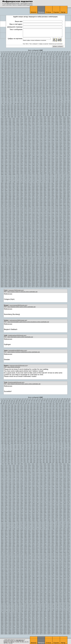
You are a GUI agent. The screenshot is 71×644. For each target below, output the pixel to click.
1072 (25, 123)
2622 (33, 250)
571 (60, 87)
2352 (33, 227)
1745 (53, 177)
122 (31, 58)
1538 (18, 161)
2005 (14, 199)
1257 (45, 137)
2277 (22, 222)
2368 (25, 229)
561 (28, 87)
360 (18, 74)
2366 (18, 229)
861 (2, 108)
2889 (22, 272)
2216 (64, 216)
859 (66, 106)
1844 (18, 186)
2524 (2, 242)
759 (28, 100)
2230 (49, 217)
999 (22, 117)
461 (60, 80)
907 (9, 111)
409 (34, 77)
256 (37, 67)
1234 (25, 136)
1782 (57, 180)
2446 (49, 235)
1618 (49, 167)
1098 (57, 124)
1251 (22, 137)
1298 (64, 140)
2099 (29, 207)
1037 (29, 120)
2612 (64, 248)
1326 (33, 143)
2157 (45, 211)
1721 (29, 176)
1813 (37, 183)
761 (34, 100)
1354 (2, 146)
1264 (2, 139)
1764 (57, 179)
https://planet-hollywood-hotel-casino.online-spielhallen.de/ (24, 384)
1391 (6, 149)
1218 (33, 134)
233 (34, 65)
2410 (49, 232)
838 (69, 105)
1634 (41, 168)
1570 (2, 164)
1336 (2, 145)
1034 (18, 120)
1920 (33, 192)
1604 (64, 165)
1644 (10, 170)
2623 (37, 250)
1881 (22, 189)
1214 (18, 134)
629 (34, 92)
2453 (6, 236)
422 (6, 78)
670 (25, 95)
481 (53, 81)
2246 (41, 219)
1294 (49, 140)
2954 (64, 276)
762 (37, 100)
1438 (49, 152)
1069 (14, 123)
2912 (41, 273)
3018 (33, 282)
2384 (18, 230)
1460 (64, 154)
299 (34, 69)
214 (44, 64)
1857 (68, 186)
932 (18, 112)
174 (57, 61)
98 (26, 56)
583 (28, 89)
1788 (10, 182)
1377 (22, 148)
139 (15, 59)
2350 (25, 227)
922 (57, 111)
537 (21, 86)
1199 (29, 133)
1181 (29, 131)
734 (18, 99)
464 (69, 80)
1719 (22, 176)
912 (25, 111)
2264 (41, 220)
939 (41, 112)
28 (62, 52)
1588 (2, 165)
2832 (10, 267)
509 (2, 84)
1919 (29, 192)
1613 (29, 167)
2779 (14, 263)
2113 (14, 208)
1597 (37, 165)
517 (28, 84)
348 (50, 72)
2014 (49, 199)
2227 (37, 217)
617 (66, 90)
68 (21, 55)
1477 (60, 155)
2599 (14, 248)
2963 (29, 278)
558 (18, 87)
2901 (68, 272)
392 (50, 75)
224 (6, 65)
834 (57, 105)
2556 (57, 244)
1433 (29, 152)
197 (60, 62)
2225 (29, 217)
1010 (64, 117)
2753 (53, 260)
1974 (33, 196)
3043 (60, 284)
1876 (2, 189)
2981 (29, 279)
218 (57, 64)
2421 (22, 233)
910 (18, 111)
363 (28, 74)
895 (41, 109)
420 (69, 77)
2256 (10, 220)
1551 (68, 161)
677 (47, 95)
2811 (68, 264)
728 (69, 98)
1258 (49, 137)
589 (47, 89)
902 (63, 109)
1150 (49, 129)
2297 (29, 223)
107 (54, 56)
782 (31, 102)
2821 (37, 266)
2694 (33, 256)
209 (28, 64)
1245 (68, 136)
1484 (18, 157)
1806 (10, 183)
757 (21, 100)
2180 (64, 213)
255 (34, 67)
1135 (60, 127)
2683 (60, 254)
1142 (18, 129)
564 (37, 87)
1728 (57, 176)
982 (37, 115)
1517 (6, 160)
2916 (57, 273)
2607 (45, 248)
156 (69, 59)
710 (12, 98)
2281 (37, 222)
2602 (25, 248)
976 (18, 115)
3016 (25, 282)
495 (28, 83)
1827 (22, 185)
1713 (68, 174)
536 (18, 86)
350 (57, 72)
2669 (6, 254)
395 (60, 75)
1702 (25, 174)
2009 (29, 199)
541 (34, 86)
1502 (18, 158)
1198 (25, 133)
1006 (49, 117)
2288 (64, 222)
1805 (6, 183)
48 (42, 53)
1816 (49, 183)
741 (41, 99)
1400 (41, 149)
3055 (37, 285)
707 (2, 98)
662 (69, 93)
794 (69, 102)
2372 (41, 229)
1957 (37, 195)
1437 (45, 152)
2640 (33, 251)
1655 (53, 170)
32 (2, 53)
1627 (14, 168)
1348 (49, 145)
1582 (49, 164)
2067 (45, 204)
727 (66, 98)
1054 (25, 121)
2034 (57, 201)
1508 (41, 158)
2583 (22, 247)
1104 (10, 126)
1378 (25, 148)
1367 (53, 146)
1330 (49, 143)
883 (2, 109)
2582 (18, 247)
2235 (68, 217)
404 (18, 77)
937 (34, 112)
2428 (49, 233)
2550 (33, 244)
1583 (53, 164)
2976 (10, 279)
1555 (14, 163)
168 (37, 61)
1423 (60, 151)
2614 (2, 250)
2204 (18, 216)
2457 (22, 236)
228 (18, 65)
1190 (64, 131)
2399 (6, 232)
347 (47, 72)
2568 (33, 245)
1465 (14, 155)
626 (25, 92)
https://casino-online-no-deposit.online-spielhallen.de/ (22, 292)
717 (34, 98)
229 (21, 65)
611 (47, 90)
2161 (60, 211)
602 (18, 90)
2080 (25, 205)
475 (34, 81)
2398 (2, 232)
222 (69, 64)
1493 (53, 157)
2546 (18, 244)
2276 (18, 222)
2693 (29, 256)
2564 (18, 245)
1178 (18, 131)
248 (12, 67)
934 (25, 112)
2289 (68, 222)
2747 (29, 260)
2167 (14, 213)
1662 (10, 171)
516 (25, 84)
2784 (33, 263)
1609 (14, 167)
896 (44, 109)
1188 (57, 131)
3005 (53, 281)
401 (9, 77)
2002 (2, 199)
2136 (33, 210)
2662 (49, 253)
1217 (29, 134)
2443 (37, 235)
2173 (37, 213)
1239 (45, 136)
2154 (33, 211)
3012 (10, 282)
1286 (18, 140)
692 (25, 96)
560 (25, 87)
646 (18, 93)
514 (18, 84)
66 (17, 55)
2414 (64, 232)
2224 (25, 217)
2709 (22, 257)
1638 (57, 168)
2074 (2, 205)
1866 (33, 188)
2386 (25, 230)
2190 (33, 214)
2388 (33, 230)
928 (6, 112)
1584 (57, 164)
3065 (6, 287)
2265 (45, 220)
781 (28, 102)
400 (6, 77)
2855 (29, 269)
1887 (45, 189)
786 (44, 102)
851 (41, 106)
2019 (68, 199)
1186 (49, 131)
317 (21, 71)
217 (53, 64)
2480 (41, 238)
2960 (18, 278)
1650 (33, 170)
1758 (33, 179)
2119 (37, 208)
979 (28, 115)
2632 (2, 251)
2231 (53, 217)
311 (2, 71)
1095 (45, 124)
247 (9, 67)
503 (53, 83)
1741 (37, 177)
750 (69, 99)
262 (57, 67)
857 (60, 106)
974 (12, 115)
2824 (49, 266)
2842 (49, 267)
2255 (6, 220)
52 (52, 53)
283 (53, 68)
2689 (14, 256)
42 (27, 53)
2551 (37, 244)
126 (44, 58)
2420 (18, 233)
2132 (18, 210)
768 (57, 100)
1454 (41, 154)
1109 (29, 126)
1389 (68, 148)
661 (66, 93)
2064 (33, 204)
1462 (2, 155)
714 (25, 98)
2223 (22, 217)
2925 (22, 275)
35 (9, 53)
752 (6, 100)
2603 (29, 248)
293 (15, 69)
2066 (41, 204)
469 (15, 81)
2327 (6, 226)
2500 (49, 239)
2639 (29, 251)
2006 (18, 199)
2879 (53, 270)
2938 (2, 276)
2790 (57, 263)
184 (18, 62)
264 (63, 67)
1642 (2, 170)
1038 (33, 120)
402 (12, 77)
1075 (37, 123)
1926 (57, 192)
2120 (41, 208)
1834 (49, 185)
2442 (33, 235)
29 (65, 52)
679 (53, 95)
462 (63, 80)
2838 (33, 267)
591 (53, 89)
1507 (37, 158)
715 (28, 98)
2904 (10, 273)
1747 (60, 177)
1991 (29, 198)
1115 (53, 126)
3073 (37, 287)
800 (18, 103)
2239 (14, 219)
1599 (45, 165)
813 (60, 103)
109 (60, 56)
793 (66, 102)
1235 (29, 136)
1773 (22, 180)
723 (53, 98)
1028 (64, 118)
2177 (53, 213)
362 (25, 74)
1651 (37, 170)
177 (66, 61)
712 (18, 98)
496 (31, 83)
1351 (60, 145)
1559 (29, 163)
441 (66, 78)
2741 (6, 260)
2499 (45, 239)
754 (12, 100)
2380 (2, 230)
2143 (60, 210)
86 (66, 55)
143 (28, 59)
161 (15, 61)
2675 (29, 254)
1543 (37, 161)
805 (34, 103)
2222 (18, 217)
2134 (25, 210)
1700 (18, 174)
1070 (18, 123)
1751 (6, 179)
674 (37, 95)
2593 (60, 247)
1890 (57, 189)
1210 (2, 134)
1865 (29, 188)
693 (28, 96)
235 (41, 65)
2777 (6, 263)
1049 (6, 121)
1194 (10, 133)
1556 (18, 163)
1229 (6, 136)
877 (53, 108)
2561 (6, 245)
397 (66, 75)
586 (37, 89)
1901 (29, 191)
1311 (45, 142)
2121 (45, 208)
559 (21, 87)
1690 (49, 173)
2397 (68, 230)
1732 (2, 177)
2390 (41, 230)
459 (53, 80)
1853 (53, 186)
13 (25, 52)
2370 (33, 229)
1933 (14, 194)
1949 (6, 195)
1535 (6, 161)
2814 (10, 266)
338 (18, 72)
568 (50, 87)
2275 (14, 222)
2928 (33, 275)
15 (30, 52)
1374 (10, 148)
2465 (53, 236)
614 (57, 90)
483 (60, 81)
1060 (49, 121)
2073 (68, 204)
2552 (41, 244)
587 (41, 89)
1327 (37, 143)
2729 (29, 258)
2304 (57, 223)
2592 (57, 247)
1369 (60, 146)
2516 (41, 241)
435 (47, 78)
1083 (68, 123)
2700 (57, 256)
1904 (41, 191)
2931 (45, 275)
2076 (10, 205)
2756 (64, 260)
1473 (45, 155)
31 (70, 52)
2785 (37, 263)
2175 (45, 213)
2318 (41, 225)
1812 (33, 183)
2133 (22, 210)
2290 (2, 223)
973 (9, 115)
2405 (29, 232)
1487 (29, 157)
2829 (68, 266)
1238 (41, 136)
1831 (37, 185)
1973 (29, 196)
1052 (18, 121)
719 (41, 98)
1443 (68, 152)
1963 (60, 195)
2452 (2, 236)
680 (57, 95)
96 (21, 56)
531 (2, 86)
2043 (22, 202)
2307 (68, 223)
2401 (14, 232)
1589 (6, 165)
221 (66, 64)
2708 (18, 257)
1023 (45, 118)
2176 (49, 213)
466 (6, 81)
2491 (14, 239)
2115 (22, 208)
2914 (49, 273)
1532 (64, 160)
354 (69, 72)
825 (28, 105)
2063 (29, 204)
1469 (29, 155)
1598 (41, 165)
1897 (14, 191)
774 (6, 102)
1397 (29, 149)
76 (41, 55)
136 (6, 59)
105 (47, 56)
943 (53, 112)
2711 (29, 257)
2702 (64, 256)
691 (21, 96)
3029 (6, 284)
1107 (22, 126)
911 (21, 111)
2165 (6, 213)
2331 (22, 226)
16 (33, 52)
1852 (49, 186)
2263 (37, 220)
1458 (57, 154)
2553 (45, 244)
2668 (2, 254)
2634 (10, 251)
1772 (18, 180)
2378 (64, 229)
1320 (10, 143)
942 (50, 112)
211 (34, 64)
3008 (64, 281)
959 (34, 114)
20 (43, 52)
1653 (45, 170)
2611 (60, 248)
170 (44, 61)
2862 (57, 269)
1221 (45, 134)
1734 (10, 177)
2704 (2, 257)
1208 (64, 133)
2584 (25, 247)
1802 (64, 182)
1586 (64, 164)
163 (21, 61)
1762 (49, 179)
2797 (14, 264)
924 (63, 111)
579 (15, 89)
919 (47, 111)
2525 (6, 242)
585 (34, 89)
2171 (29, 213)
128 (50, 58)
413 (47, 77)
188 (31, 62)
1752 (10, 179)
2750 (41, 260)
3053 (29, 285)
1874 (64, 188)
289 (2, 69)
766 (50, 100)
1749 (68, 177)
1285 (14, 140)
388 (37, 75)
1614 (33, 167)
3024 (57, 282)
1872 (57, 188)
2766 (33, 261)
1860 (10, 188)
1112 (41, 126)
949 (2, 114)
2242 (25, 219)
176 (63, 61)
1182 (33, 131)
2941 (14, 276)
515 (21, 84)
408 (31, 77)
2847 (68, 267)
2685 (68, 254)
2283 (45, 222)
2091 (68, 205)
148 (44, 59)
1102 (2, 126)
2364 (10, 229)
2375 (53, 229)
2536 (49, 242)
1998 (57, 198)
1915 (14, 192)
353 (66, 72)
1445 (6, 154)
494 (25, 83)
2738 (64, 258)
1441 (60, 152)
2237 (6, 219)
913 (28, 111)
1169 (53, 130)
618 (69, 90)
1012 (2, 118)
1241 (53, 136)
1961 (53, 195)
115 (9, 58)
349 (53, 72)
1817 (53, 183)
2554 (49, 244)
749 (66, 99)
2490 (10, 239)
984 (44, 115)
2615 (6, 250)
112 (69, 56)
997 (15, 117)
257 (41, 67)
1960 (49, 195)
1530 (57, 160)
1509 (45, 158)
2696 (41, 256)
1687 (37, 173)
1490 (41, 157)
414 (50, 77)
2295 (22, 223)
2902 (2, 273)
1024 (49, 118)
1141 (14, 129)
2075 (6, 205)
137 (9, 59)
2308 (2, 225)
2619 (22, 250)
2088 (57, 205)
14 (28, 52)
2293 (14, 223)
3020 (41, 282)
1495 (60, 157)
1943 (53, 194)
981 (34, 115)
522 (44, 84)
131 (60, 58)
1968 (10, 196)
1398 (33, 149)
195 (53, 62)
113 (2, 58)
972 (6, 115)
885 (9, 109)
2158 (49, 211)
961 (41, 114)
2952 (57, 276)
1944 (57, 194)
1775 (29, 180)
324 (44, 71)
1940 (41, 194)
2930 (41, 275)
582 (25, 89)
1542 (33, 161)
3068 (18, 287)
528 (63, 84)
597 (2, 90)
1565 (53, 163)
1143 (22, 129)
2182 (2, 214)
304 (50, 69)
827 (34, 105)
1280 (64, 139)
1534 (2, 161)
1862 (18, 188)
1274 (41, 139)
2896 (49, 272)
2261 (29, 220)
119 (21, 58)
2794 (2, 264)
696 (37, 96)
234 (37, 65)
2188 (25, 214)
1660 (2, 171)
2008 (25, 199)
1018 (25, 118)
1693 (60, 173)
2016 (57, 199)
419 (66, 77)
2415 (68, 232)
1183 (37, 131)
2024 (18, 201)
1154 (64, 129)
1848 (33, 186)
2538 (57, 242)
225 (9, 65)
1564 (49, 163)
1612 (25, 167)
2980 (25, 279)
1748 (64, 177)
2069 (53, 204)
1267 (14, 139)
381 (15, 75)
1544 (41, 161)
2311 (14, 225)
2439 (22, 235)
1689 (45, 173)
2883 (68, 270)
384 (25, 75)
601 (15, 90)
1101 (68, 124)
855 (53, 106)
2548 (25, 244)
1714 (2, 176)
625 (21, 92)
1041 (45, 120)
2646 (57, 251)
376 (69, 74)
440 (63, 78)
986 (50, 115)
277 (34, 68)
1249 (14, 137)
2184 (10, 214)
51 (49, 53)
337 (15, 72)
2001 (68, 198)
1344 (33, 145)
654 (44, 93)
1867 (37, 188)
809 (47, 103)
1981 (60, 196)
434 (44, 78)
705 (66, 96)
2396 (64, 230)
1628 (18, 168)
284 (57, 68)
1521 (22, 160)
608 (37, 90)
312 (6, 71)
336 (12, 72)
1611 (22, 167)
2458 (25, 236)
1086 (10, 124)
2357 (53, 227)
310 (69, 69)
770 (63, 100)
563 (34, 87)
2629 (60, 250)
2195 (53, 214)
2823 (45, 266)
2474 (18, 238)
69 (24, 55)
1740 (33, 177)
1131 (45, 127)
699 (47, 96)
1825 (14, 185)
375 (66, 74)
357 (9, 74)
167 (34, 61)
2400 (10, 232)
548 (57, 86)
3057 (45, 285)
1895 (6, 191)
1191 (68, 131)
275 (28, 68)
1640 (64, 168)
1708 (49, 174)
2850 (10, 269)
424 (12, 78)
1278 (57, 139)
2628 (57, 250)
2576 (64, 245)
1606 (2, 167)
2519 (53, 241)
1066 (2, 123)
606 (31, 90)
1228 (2, 136)
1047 (68, 120)
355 (2, 74)
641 (2, 93)
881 (66, 108)
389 (41, 75)
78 (46, 55)
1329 (45, 143)
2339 (53, 226)
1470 (33, 155)
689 (15, 96)
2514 (33, 241)
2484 (57, 238)
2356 (49, 227)
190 (37, 62)
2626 (49, 250)
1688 (41, 173)
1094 (41, 124)
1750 (2, 179)
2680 (49, 254)
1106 (18, 126)
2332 (25, 226)
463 (66, 80)
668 (18, 95)
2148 (10, 211)
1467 (22, 155)
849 (34, 106)
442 (69, 78)
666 (12, 95)
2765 (29, 261)
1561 (37, 163)
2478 (33, 238)
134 (69, 58)
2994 (10, 281)
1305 (22, 142)
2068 (49, 204)
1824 (10, 185)
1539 (22, 161)
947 (66, 112)
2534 (41, 242)
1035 (22, 120)
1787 (6, 182)
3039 (45, 284)
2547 (22, 244)
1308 (33, 142)
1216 (25, 134)
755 (15, 100)
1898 (18, 191)
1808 (18, 183)
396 (63, 75)
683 (66, 95)
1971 (22, 196)
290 (6, 69)
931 (15, 112)
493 (21, 83)
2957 (6, 278)
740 (37, 99)
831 (47, 105)
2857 (37, 269)
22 (47, 52)
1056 (33, 121)
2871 (22, 270)
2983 (37, 279)
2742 (10, 260)
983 (41, 115)
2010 (33, 199)
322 (37, 71)
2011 (37, 199)
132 (63, 58)
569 (53, 87)
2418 (10, 233)
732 (12, 99)
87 (69, 55)
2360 (64, 227)
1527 (45, 160)
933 (21, 112)
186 (25, 62)
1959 (45, 195)
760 (31, 100)
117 (15, 58)
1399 (37, 149)
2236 (2, 219)
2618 (18, 250)
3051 (22, 285)
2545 (14, 244)
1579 (37, 164)
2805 (45, 264)
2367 (22, 229)
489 (9, 83)
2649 (68, 251)
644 (12, 93)
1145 (29, 129)
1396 (25, 149)
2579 (6, 247)
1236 (33, 136)
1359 (22, 146)
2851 (14, 269)
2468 (64, 236)
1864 (25, 188)
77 (44, 55)
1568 (64, 163)
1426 (2, 152)
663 (2, 95)
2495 (29, 239)
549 (60, 86)
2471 (6, 238)
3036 (33, 284)
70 (26, 55)
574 (69, 87)
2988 (57, 279)
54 (57, 53)
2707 (14, 257)
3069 (22, 287)
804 (31, 103)
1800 (57, 182)
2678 (41, 254)
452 (31, 80)
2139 (45, 210)
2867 (6, 270)
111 (66, 56)
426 (18, 78)
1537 (14, 161)
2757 (68, 260)
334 (6, 72)
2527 (14, 242)
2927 (29, 275)
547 (53, 86)
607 (34, 90)
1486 (25, 157)
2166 (10, 213)
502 (50, 83)
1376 (18, 148)
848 (31, 106)
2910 (33, 273)
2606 (41, 248)
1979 (53, 196)
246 (6, 67)
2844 (57, 267)
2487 (68, 238)
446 (12, 80)
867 (21, 108)
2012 (41, 199)
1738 (25, 177)
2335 (37, 226)
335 (9, 72)
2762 (18, 261)
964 (50, 114)
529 (66, 84)
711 (15, 98)
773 (2, 102)
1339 (14, 145)
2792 (64, 263)
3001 (37, 281)
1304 (18, 142)
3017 (29, 282)
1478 (64, 155)
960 (37, 114)
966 (57, 114)
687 (9, 96)
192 (44, 62)
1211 (6, 134)
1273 (37, 139)
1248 (10, 137)
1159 (14, 130)
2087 (53, 205)
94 (16, 56)
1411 (14, 151)
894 (37, 109)
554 (6, 87)
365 (34, 74)
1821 (68, 183)
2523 (68, 241)
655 (47, 93)
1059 (45, 121)
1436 (41, 152)
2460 (33, 236)
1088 (18, 124)
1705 (37, 174)
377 (2, 75)
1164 (33, 130)
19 (40, 52)
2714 (41, 257)
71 (29, 55)
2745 (22, 260)
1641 (68, 168)
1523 (29, 160)
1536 (10, 161)
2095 (14, 207)
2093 (6, 207)
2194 (49, 214)
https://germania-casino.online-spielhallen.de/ (20, 337)
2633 (6, 251)
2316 (33, 225)
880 (63, 108)
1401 (45, 149)
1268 (18, 139)
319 (28, 71)
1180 (25, 131)
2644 (49, 251)
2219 (6, 217)
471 (21, 81)
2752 (49, 260)
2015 (53, 199)
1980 (57, 196)
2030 (41, 201)
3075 (45, 287)
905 (2, 111)
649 (28, 93)
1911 (68, 191)
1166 (41, 130)
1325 (29, 143)
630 (37, 92)
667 (15, 95)
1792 (25, 182)
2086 (49, 205)
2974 (2, 279)
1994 (41, 198)
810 (50, 103)
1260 (57, 137)
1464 (10, 155)
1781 (53, 180)
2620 (25, 250)
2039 (6, 202)
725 (60, 98)
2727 (22, 258)
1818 (57, 183)
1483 (14, 157)
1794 (33, 182)
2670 (10, 254)
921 (53, 111)
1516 (2, 160)
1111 (37, 126)
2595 (68, 247)
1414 (25, 151)
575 (2, 89)
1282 (2, 140)
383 (21, 75)
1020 (33, 118)
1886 (41, 189)
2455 (14, 236)
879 (60, 108)
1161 (22, 130)
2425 (37, 233)
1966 (2, 196)
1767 (68, 179)
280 (44, 68)
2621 (29, 250)
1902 (33, 191)
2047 (37, 202)
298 (31, 69)
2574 (57, 245)
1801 (60, 182)
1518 (10, 160)
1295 (53, 140)
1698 (10, 174)
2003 (6, 199)
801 (21, 103)
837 (66, 105)
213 (41, 64)
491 (15, 83)
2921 (6, 275)
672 (31, 95)
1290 (33, 140)
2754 (57, 260)
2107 (60, 207)
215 (47, 64)
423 (9, 78)
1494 (57, 157)
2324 (64, 225)
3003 (45, 281)
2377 (60, 229)
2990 (64, 279)
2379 (68, 229)
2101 (37, 207)
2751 (45, 260)
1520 (18, 160)
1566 (57, 163)
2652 (10, 253)
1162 (25, 130)
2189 (29, 214)
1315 (60, 142)
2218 (2, 217)
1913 (6, 192)
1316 (64, 142)
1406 (64, 149)
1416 (33, 151)
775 (9, 102)
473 (28, 81)
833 (53, 105)
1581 (45, 164)
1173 (68, 130)
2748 (33, 260)
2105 (53, 207)
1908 (57, 191)
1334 (64, 143)
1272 (33, 139)
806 (37, 103)
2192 (41, 214)
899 (53, 109)
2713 (37, 257)
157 (2, 61)
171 (47, 61)
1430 (18, 152)
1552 (2, 163)
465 (2, 81)
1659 (68, 170)
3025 (60, 282)
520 (37, 84)
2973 (68, 278)
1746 (57, 177)
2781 (22, 263)
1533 (68, 160)
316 (18, 71)
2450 (64, 235)
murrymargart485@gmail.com (18, 305)
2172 (33, 213)
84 (61, 55)
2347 (14, 227)
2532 (33, 242)
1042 (49, 120)
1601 (53, 165)
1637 (53, 168)
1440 (57, 152)
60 (2, 55)
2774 (64, 261)
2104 (49, 207)
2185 (14, 214)
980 (31, 115)
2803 (37, 264)
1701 (22, 174)
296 (25, 69)
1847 (29, 186)
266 (69, 67)
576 (6, 89)
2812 (2, 266)
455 (41, 80)
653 (41, 93)
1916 (18, 192)
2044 (25, 202)
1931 (6, 194)
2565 (22, 245)
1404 (57, 149)
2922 (10, 275)
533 (9, 86)
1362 (33, 146)
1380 (33, 148)
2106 (57, 207)
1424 (64, 151)
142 (25, 59)
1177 (14, 131)
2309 (6, 225)
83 (59, 55)
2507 (6, 241)
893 (34, 109)
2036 (64, 201)
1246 (2, 137)
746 (57, 99)
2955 (68, 276)
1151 (53, 129)
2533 (37, 242)
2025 (22, 201)
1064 (64, 121)
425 (15, 78)
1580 (41, 164)
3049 (14, 285)
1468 (25, 155)
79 (49, 55)
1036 (25, 120)
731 (9, 99)
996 (12, 117)
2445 (45, 235)
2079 (22, 205)
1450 (25, 154)
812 (57, 103)
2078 (18, 205)
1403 (53, 149)
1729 (60, 176)
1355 (6, 146)
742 (44, 99)
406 (25, 77)
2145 (68, 210)
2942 (18, 276)
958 (31, 114)
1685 (29, 173)
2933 (53, 275)
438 (57, 78)
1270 (25, 139)
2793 (68, 263)
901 (60, 109)
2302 (49, 223)
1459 (60, 154)
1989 (22, 198)
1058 (41, 121)
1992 (33, 198)
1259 (53, 137)
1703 (29, 174)
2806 (49, 264)
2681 (53, 254)
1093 (37, 124)
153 (60, 59)
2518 (49, 241)
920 (50, 111)
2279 (29, 222)
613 (53, 90)
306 (57, 69)
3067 (14, 287)
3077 (53, 287)
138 (12, 59)
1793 (29, 182)
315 (15, 71)
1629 (22, 168)
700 (50, 96)
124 (37, 58)
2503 (60, 239)
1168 (49, 130)
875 (47, 108)
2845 (60, 267)
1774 (25, 180)
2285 (53, 222)
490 (12, 83)
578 (12, 89)
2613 (68, 248)
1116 (57, 126)
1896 (10, 191)
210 (31, 64)
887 (15, 109)
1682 (18, 173)
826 (31, 105)
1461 (68, 154)
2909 (29, 273)
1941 (45, 194)
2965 (37, 278)
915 (34, 111)
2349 (22, 227)
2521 (60, 241)
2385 (22, 230)
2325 (68, 225)
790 (57, 102)
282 (50, 68)
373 (60, 74)
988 (57, 115)
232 (31, 65)
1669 (37, 171)
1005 (45, 117)
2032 (49, 201)
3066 (10, 287)
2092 (2, 207)
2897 (53, 272)
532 (6, 86)
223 (2, 65)
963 (47, 114)
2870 (18, 270)
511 (9, 84)
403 (15, 77)
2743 (14, 260)
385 (28, 75)
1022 (41, 118)
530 (69, 84)
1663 (14, 171)
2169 (22, 213)
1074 (33, 123)
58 (66, 53)
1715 (6, 176)
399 (2, 77)
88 (1, 56)
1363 (37, 146)
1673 (53, 171)
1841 (6, 186)
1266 (10, 139)
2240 (18, 219)
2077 (14, 205)
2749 (37, 260)
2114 (18, 208)
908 (12, 111)
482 (57, 81)
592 (57, 89)
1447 (14, 154)
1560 (33, 163)
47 (39, 53)
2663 (53, 253)
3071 (29, 287)
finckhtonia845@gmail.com (16, 382)
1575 (22, 164)
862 (6, 108)
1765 (60, 179)
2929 (37, 275)
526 (57, 84)
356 (6, 74)
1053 (22, 121)
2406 (33, 232)
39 (19, 53)
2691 (22, 256)
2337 (45, 226)
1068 (10, 123)
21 (45, 52)
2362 (2, 229)
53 (54, 53)
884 (6, 109)
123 (34, 58)
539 (28, 86)
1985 (6, 198)
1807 (14, 183)
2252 (64, 219)
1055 (29, 121)
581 (21, 89)
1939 (37, 194)
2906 (18, 273)
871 (34, 108)
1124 (18, 127)
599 (9, 90)
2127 (68, 208)
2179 (60, 213)
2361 (68, 227)
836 (63, 105)
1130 (41, 127)
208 (25, 64)
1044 (57, 120)
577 (9, 89)
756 (18, 100)
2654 (18, 253)
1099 (60, 124)
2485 (60, 238)
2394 (57, 230)
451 (28, 80)
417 (60, 77)
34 (7, 53)
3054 (33, 285)
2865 (68, 269)
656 (50, 93)
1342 (25, 145)
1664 (18, 171)
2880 (57, 270)
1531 (60, 160)
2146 (2, 211)
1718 (18, 176)
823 (21, 105)
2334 (33, 226)
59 (69, 53)
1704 (33, 174)
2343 (68, 226)
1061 (53, 121)
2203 (14, 216)
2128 (2, 210)
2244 (33, 219)
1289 (29, 140)
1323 (22, 143)
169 (41, 61)
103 (41, 56)
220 (63, 64)
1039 (37, 120)
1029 (68, 118)
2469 (68, 236)
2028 (33, 201)
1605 (68, 165)
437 (53, 78)
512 (12, 84)
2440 (25, 235)
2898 (57, 272)
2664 (57, 253)
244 (69, 65)
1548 (57, 161)
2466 (57, 236)
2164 (2, 213)
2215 (60, 216)
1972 (25, 196)
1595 (29, 165)
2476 (25, 238)
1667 (29, 171)
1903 (37, 191)
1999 (60, 198)
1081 (60, 123)
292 (12, 69)
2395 (60, 230)
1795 (37, 182)
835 (60, 105)
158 (6, 61)
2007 (22, 199)
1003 (37, 117)
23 (50, 52)
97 (23, 56)
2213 (53, 216)
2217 (68, 216)
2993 (6, 281)
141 (21, 59)
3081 (68, 287)
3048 (10, 285)
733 (15, 99)
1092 (33, 124)
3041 (53, 284)
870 (31, 108)
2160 (57, 211)
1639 (60, 168)
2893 (37, 272)
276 (31, 68)
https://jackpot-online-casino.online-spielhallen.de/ (21, 307)
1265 (6, 139)
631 (41, 92)
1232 (18, 136)
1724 (41, 176)
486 (69, 81)
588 (44, 89)
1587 (68, 164)
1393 (14, 149)
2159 (53, 211)
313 (9, 71)
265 (66, 67)
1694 (64, 173)
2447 (53, 235)
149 (47, 59)
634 (50, 92)
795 (2, 103)
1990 (25, 198)
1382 (41, 148)
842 (12, 106)
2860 (49, 269)
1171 (60, 130)
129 (53, 58)
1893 (68, 189)
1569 (68, 163)
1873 (60, 188)
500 (44, 83)
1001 (29, 117)
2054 (64, 202)
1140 (10, 129)
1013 (6, 118)
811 (53, 103)
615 (60, 90)
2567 (29, 245)
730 (6, 99)
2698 (49, 256)
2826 (57, 266)
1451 (29, 154)
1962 (57, 195)
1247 (6, 137)
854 (50, 106)
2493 (22, 239)
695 (34, 96)
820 (12, 105)
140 (18, 59)
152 (57, 59)
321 (34, 71)
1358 (18, 146)
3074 (41, 287)
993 (3, 117)
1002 (33, 117)
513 (15, 84)
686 (6, 96)
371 (53, 74)
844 (18, 106)
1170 (57, 130)
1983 (68, 196)
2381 (6, 230)
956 (25, 114)
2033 (53, 201)
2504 (64, 239)
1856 (64, 186)
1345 (37, 145)
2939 (6, 276)
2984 (41, 279)
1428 (10, 152)
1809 (22, 183)
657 (53, 93)
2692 (25, 256)
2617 (14, 250)
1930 (2, 194)
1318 (2, 143)
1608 (10, 167)
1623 (68, 167)
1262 (64, 137)
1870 (49, 188)
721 (47, 98)
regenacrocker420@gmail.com (18, 366)
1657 (60, 170)
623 (15, 92)
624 (18, 92)
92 (11, 56)
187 (28, 62)
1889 (53, 189)
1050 (10, 121)
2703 (68, 256)
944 (57, 112)
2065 (37, 204)
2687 (6, 256)
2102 (41, 207)
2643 (45, 251)
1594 (25, 165)
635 (53, 92)
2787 (45, 263)
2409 (45, 232)
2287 (60, 222)
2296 (25, 223)
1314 (57, 142)
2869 (14, 270)
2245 (37, 219)
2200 (2, 216)
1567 (60, 163)
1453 (37, 154)
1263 (68, 137)
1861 (14, 188)
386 (31, 75)
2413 (60, 232)
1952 (18, 195)
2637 (22, 251)
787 (47, 102)
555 (9, 87)
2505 (68, 239)
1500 (10, 158)
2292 (10, 223)
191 (41, 62)
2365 (14, 229)
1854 (57, 186)
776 (12, 102)
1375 (14, 148)
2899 (60, 272)
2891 (29, 272)
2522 (64, 241)
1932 (10, 194)
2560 (2, 245)
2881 (60, 270)
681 (60, 95)
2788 (49, 263)
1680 (10, 173)
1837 (60, 185)
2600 (18, 248)
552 (69, 86)
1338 (10, 145)
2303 (53, 223)
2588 (41, 247)
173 (53, 61)
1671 (45, 171)
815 (66, 103)
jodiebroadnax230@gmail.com (17, 335)
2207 (29, 216)
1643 (6, 170)
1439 (53, 152)
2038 (2, 202)
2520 (57, 241)
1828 (25, 185)
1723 (37, 176)
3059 (53, 285)
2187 (22, 214)
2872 (25, 270)
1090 (25, 124)
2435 (6, 235)
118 (18, 58)
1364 (41, 146)
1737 (22, 177)
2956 (2, 278)
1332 (57, 143)
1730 (64, 176)
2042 (18, 202)
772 (69, 100)
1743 (45, 177)
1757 (29, 179)
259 (47, 67)
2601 (22, 248)
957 (28, 114)
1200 (33, 133)
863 (9, 108)
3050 (18, 285)
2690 (18, 256)
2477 (29, 238)
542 (37, 86)
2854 (25, 269)
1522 (25, 160)
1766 (64, 179)
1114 (49, 126)
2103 (45, 207)
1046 (64, 120)
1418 (41, 151)
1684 (25, 173)
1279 (60, 139)
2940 (10, 276)
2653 (14, 253)
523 (47, 84)
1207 (60, 133)
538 (25, 86)
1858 (2, 188)
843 (15, 106)
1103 (6, 126)
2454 (10, 236)
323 (41, 71)
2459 (29, 236)
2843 (53, 267)
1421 (53, 151)
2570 (41, 245)
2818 (25, 266)
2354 (41, 227)
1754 (18, 179)
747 (60, 99)
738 (31, 99)
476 (37, 81)
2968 (49, 278)
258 (44, 67)
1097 (53, 124)
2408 (41, 232)
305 (53, 69)
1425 (68, 151)
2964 (33, 278)
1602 (57, 165)
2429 (53, 233)
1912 (2, 192)
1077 (45, 123)
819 (9, 105)
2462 (41, 236)
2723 (6, 258)
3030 (10, 284)
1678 (2, 173)
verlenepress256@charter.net (18, 320)
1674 (57, 171)
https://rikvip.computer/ (14, 367)
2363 (6, 229)
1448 (18, 154)
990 (63, 115)
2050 (49, 202)
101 (34, 56)
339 (21, 72)
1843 (14, 186)
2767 (37, 261)
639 (66, 92)
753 (9, 100)
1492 (49, 157)
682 (63, 95)
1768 (2, 180)
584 (31, 89)
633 (47, 92)
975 (15, 115)
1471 (37, 155)
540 (31, 86)
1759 (37, 179)
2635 (14, 251)
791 (60, 102)
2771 (53, 261)
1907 (53, 191)
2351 (29, 227)
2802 (33, 264)
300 (37, 69)
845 (21, 106)
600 (12, 90)
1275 (45, 139)
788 (50, 102)
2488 (2, 239)
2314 (25, 225)
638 (63, 92)
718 (37, 98)
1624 (2, 168)
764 (44, 100)
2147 (6, 211)
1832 (41, 185)
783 (34, 102)
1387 (60, 148)
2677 (37, 254)
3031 (14, 284)
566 (44, 87)
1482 (10, 157)
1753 (14, 179)
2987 (53, 279)
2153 (29, 211)
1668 (33, 171)
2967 (45, 278)
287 (66, 68)
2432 (64, 233)
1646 (18, 170)
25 (55, 52)
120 (25, 58)
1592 (18, 165)
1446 (10, 154)
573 (66, 87)
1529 (53, 160)
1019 (29, 118)
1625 (6, 168)
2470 (2, 238)
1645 (14, 170)
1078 (49, 123)
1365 (45, 146)
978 (25, 115)
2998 (25, 281)
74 (36, 55)
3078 (57, 287)
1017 (22, 118)
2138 (41, 210)
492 (18, 83)
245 (2, 67)
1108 (25, 126)
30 (67, 52)
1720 (25, 176)
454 (37, 80)
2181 (68, 213)
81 (54, 55)
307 (60, 69)
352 (63, 72)
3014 (18, 282)
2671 (14, 254)
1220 (41, 134)
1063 (60, 121)
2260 (25, 220)
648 (25, 93)
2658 (33, 253)
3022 (49, 282)
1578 (33, 164)
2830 (2, 267)
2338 (49, 226)
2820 (33, 266)
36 (12, 53)
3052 (25, 285)
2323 (60, 225)
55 (59, 53)
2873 (29, 270)
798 (12, 103)
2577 (68, 245)
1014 (10, 118)
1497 (68, 157)
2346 (10, 227)
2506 (2, 241)
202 (6, 64)
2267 (53, 220)
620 (6, 92)
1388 (64, 148)
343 (34, 72)
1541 (29, 161)
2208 (33, 216)
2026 (25, 201)
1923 (45, 192)
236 (44, 65)
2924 (18, 275)
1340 (18, 145)
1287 (22, 140)
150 (50, 59)
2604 (33, 248)
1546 (49, 161)
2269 (60, 220)
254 (31, 67)
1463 (6, 155)
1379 (29, 148)
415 (53, 77)
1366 (49, 146)
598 (6, 90)
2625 (45, 250)
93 (14, 56)
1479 (68, 155)
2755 (60, 260)
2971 (60, 278)
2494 (25, 239)
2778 (10, 263)
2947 (37, 276)
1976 (41, 196)
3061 (60, 285)
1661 (6, 171)
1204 (49, 133)
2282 (41, 222)
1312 (49, 142)
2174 (41, 213)
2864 (64, 269)
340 (25, 72)
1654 (49, 170)
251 (21, 67)
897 (47, 109)
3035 (29, 284)
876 (50, 108)
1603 (60, 165)
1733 (6, 177)
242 (63, 65)
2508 (10, 241)
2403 (22, 232)
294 (18, 69)
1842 (10, 186)
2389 (37, 230)
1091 (29, 124)
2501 (53, 239)
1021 (37, 118)
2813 (6, 266)
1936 (25, 194)
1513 (60, 158)
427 (21, 78)
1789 (14, 182)
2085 (45, 205)
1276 (49, 139)
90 (6, 56)
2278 (25, 222)
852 (44, 106)
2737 (60, 258)
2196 (57, 214)
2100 (33, 207)
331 (66, 71)
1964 (64, 195)
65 (14, 55)
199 (66, 62)
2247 (45, 219)
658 (57, 93)
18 (38, 52)
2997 (22, 281)
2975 (6, 279)
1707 (45, 174)
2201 (6, 216)
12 (23, 52)
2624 (41, 250)
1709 (53, 174)
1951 (14, 195)
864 (12, 108)
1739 (29, 177)
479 (47, 81)
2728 (25, 258)
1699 (14, 174)
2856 (33, 269)
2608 (49, 248)
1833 (45, 185)
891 (28, 109)
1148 (41, 129)
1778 (41, 180)
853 (47, 106)
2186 (18, 214)
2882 (64, 270)
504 (57, 83)
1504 (25, 158)
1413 (22, 151)
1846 (25, 186)
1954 (25, 195)
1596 (33, 165)
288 (69, 68)
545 (47, 86)
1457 (53, 154)
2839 (37, 267)
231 (28, 65)
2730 (33, 258)
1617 (45, 167)
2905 (14, 273)
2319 (45, 225)
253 (28, 67)
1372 (2, 148)
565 (41, 87)
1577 (29, 164)
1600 (49, 165)
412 (44, 77)
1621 (60, 167)
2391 (45, 230)
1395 (22, 149)
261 (53, 67)
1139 (6, 129)
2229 (45, 217)
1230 (10, 136)
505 (60, 83)
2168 (18, 213)
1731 (68, 176)
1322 (18, 143)
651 (34, 93)
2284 (49, 222)
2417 (6, 233)
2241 (22, 219)
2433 (68, 233)
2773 (60, 261)
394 (57, 75)
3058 (49, 285)
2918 (64, 273)
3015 (22, 282)
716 (31, 98)
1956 (33, 195)
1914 (10, 192)
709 (9, 98)
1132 (49, 127)
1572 (10, 164)
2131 (14, 210)
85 (64, 55)
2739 (68, 258)
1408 (2, 151)
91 (9, 56)
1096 (49, 124)
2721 (68, 257)
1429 (14, 152)
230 (25, 65)
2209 (37, 216)
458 (50, 80)
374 (63, 74)
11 (20, 52)
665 (9, 95)
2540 (64, 242)
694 (31, 96)
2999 (29, 281)
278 (37, 68)
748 (63, 99)
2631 (68, 250)
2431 (60, 233)
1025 (53, 118)
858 (63, 106)
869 (28, 108)
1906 (49, 191)
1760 (41, 179)
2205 (22, 216)
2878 (49, 270)
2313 (22, 225)
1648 (25, 170)
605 (28, 90)
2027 (29, 201)
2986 (49, 279)
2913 (45, 273)
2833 (14, 267)
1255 (37, 137)
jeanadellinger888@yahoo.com (18, 350)
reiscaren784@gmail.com (16, 290)
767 (53, 100)
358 (12, 74)
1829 (29, 185)
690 (18, 96)
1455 (45, 154)
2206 (25, 216)
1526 (41, 160)
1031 (6, 120)
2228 (41, 217)
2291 (6, 223)
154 (63, 59)
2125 (60, 208)
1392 (10, 149)
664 (6, 95)
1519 (14, 160)
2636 (18, 251)
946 (63, 112)
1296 (57, 140)
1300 (2, 142)
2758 (2, 261)
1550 (64, 161)
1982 (64, 196)
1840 (2, 186)
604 (25, 90)
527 (60, 84)
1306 (25, 142)
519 (34, 84)
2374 (49, 229)
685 (2, 96)
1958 (41, 195)
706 (69, 96)
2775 (68, 261)
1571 (6, 164)
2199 (68, 214)
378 (6, 75)
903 (66, 109)
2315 (29, 225)
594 (63, 89)
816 (69, 103)
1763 (53, 179)
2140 (49, 210)
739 (34, 99)
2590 (49, 247)
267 (2, 68)
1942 (49, 194)
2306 (64, 223)
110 (63, 56)
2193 (45, 214)
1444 (2, 154)
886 (12, 109)
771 (66, 100)
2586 (33, 247)
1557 (22, 163)
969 (66, 114)
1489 (37, 157)
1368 (57, 146)
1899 (22, 191)
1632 (33, 168)
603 (21, 90)
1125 (22, 127)
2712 (33, 257)
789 (53, 102)
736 (25, 99)
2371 (37, 229)
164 (25, 61)
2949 (45, 276)
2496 (33, 239)
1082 (64, 123)
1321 (14, 143)
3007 (60, 281)
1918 (25, 192)
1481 (6, 157)
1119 (68, 126)
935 (28, 112)
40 (22, 53)
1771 (14, 180)
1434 (33, 152)
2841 (45, 267)
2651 (6, 253)
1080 (57, 123)
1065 (68, 121)
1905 (45, 191)
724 (57, 98)
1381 (37, 148)
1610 (18, 167)
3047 (6, 285)
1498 (2, 158)
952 (12, 114)
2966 (41, 278)
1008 (56, 117)
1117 (60, 126)
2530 (25, 242)
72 (31, 55)
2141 (53, 210)
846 (25, 106)
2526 (10, 242)
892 (31, 109)
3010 (2, 282)
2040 (10, 202)
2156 (41, 211)
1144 (25, 129)
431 (34, 78)
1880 (18, 189)
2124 (57, 208)
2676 (33, 254)
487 (2, 83)
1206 (57, 133)
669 (21, 95)
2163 (68, 211)
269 (9, 68)
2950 (49, 276)
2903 (6, 273)
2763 (22, 261)
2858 (41, 269)
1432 (25, 152)
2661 (45, 253)
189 (34, 62)
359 (15, 74)
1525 (37, 160)
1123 (14, 127)
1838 (64, 185)
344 (37, 72)
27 (60, 52)
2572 (49, 245)
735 (21, 99)
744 (50, 99)
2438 (18, 235)
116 (12, 58)
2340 (57, 226)
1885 (37, 189)
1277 (53, 139)
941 (47, 112)
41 (24, 53)
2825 (53, 266)
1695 (68, 173)
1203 (45, 133)
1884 (33, 189)
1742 (41, 177)
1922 (41, 192)
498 (37, 83)
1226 (64, 134)
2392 (49, 230)
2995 (14, 281)
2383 (14, 230)
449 (21, 80)
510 (6, 84)
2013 (45, 199)
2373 (45, 229)
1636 (49, 168)
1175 (6, 131)
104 (44, 56)
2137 (37, 210)
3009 (68, 281)
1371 (68, 146)
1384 (49, 148)
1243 (60, 136)
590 (50, 89)
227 (15, 65)
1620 (57, 167)
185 (21, 62)
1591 (14, 165)
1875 (68, 188)
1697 (6, 174)
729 (2, 99)
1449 (22, 154)
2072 (64, 204)
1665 (22, 171)
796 (6, 103)
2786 (41, 263)
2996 (18, 281)
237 (47, 65)
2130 (10, 210)
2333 (29, 226)
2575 (60, 245)
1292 (41, 140)
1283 (6, 140)
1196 (18, 133)
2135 (29, 210)
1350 (57, 145)
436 (50, 78)
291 (9, 69)
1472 (41, 155)
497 (34, 83)
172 (50, 61)
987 (53, 115)
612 (50, 90)
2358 (57, 227)
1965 (68, 195)
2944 (25, 276)
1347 (45, 145)
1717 (14, 176)
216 (50, 64)
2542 (2, 244)
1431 (22, 152)
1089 (22, 124)
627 (28, 92)
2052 (57, 202)
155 (66, 59)
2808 (57, 264)
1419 (45, 151)
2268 (57, 220)
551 (66, 86)
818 (6, 105)
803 (28, 103)
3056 (41, 285)
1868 (41, 188)
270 (12, 68)
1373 (6, 148)
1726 (49, 176)
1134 (57, 127)
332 (69, 71)
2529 (22, 242)
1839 (68, 185)
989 (60, 115)
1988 (18, 198)
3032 (18, 284)
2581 (14, 247)
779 (21, 102)
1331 (53, 143)
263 (60, 67)
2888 (18, 272)
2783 (29, 263)
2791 (60, 263)
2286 (57, 222)
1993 (37, 198)
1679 (6, 173)
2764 (25, 261)
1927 (60, 192)
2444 (41, 235)
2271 (68, 220)
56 (61, 53)
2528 (18, 242)
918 (44, 111)
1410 (10, 151)
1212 (10, 134)
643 (9, 93)
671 (28, 95)
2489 (6, 239)
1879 (14, 189)
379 (9, 75)
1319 (6, 143)
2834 (18, 267)
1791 (22, 182)
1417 (37, 151)
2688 (10, 256)
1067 (6, 123)
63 (9, 55)
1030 (2, 120)
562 (31, 87)
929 (9, 112)
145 (34, 59)
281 (47, 68)
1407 (68, 149)
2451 (68, 235)
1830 (33, 185)
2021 (6, 201)
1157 (6, 130)
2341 (60, 226)
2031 (45, 201)
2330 (18, 226)
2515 (37, 241)
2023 (14, 201)
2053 (60, 202)
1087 (14, 124)
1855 (60, 186)
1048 (2, 121)
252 (25, 67)
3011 (6, 282)
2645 (53, 251)
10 (18, 52)
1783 (60, 180)
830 (44, 105)
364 (31, 74)
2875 (37, 270)
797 (9, 103)
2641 (37, 251)
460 (57, 80)
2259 (22, 220)
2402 (18, 232)
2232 (57, 217)
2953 (60, 276)
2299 (37, 223)
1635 (45, 168)
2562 (10, 245)
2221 (14, 217)
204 (12, 64)
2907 (22, 273)
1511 (53, 158)
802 (25, 103)
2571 (45, 245)
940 (44, 112)
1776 (33, 180)
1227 (68, 134)
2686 (2, 256)
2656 (25, 253)
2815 (14, 266)
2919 (68, 273)
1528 (49, 160)
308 (63, 69)
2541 (68, 242)
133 (66, 58)
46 (37, 53)
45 (34, 53)
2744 (18, 260)
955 (21, 114)
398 (69, 75)
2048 (41, 202)
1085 (6, 124)
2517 (45, 241)
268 (6, 68)
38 (17, 53)
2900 (64, 272)
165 (28, 61)
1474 (49, 155)
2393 (53, 230)
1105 (14, 126)
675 (41, 95)
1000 (25, 117)
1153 (60, 129)
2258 (18, 220)
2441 (29, 235)
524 (50, 84)
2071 (60, 204)
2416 (2, 233)
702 (57, 96)
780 (25, 102)
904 (69, 109)
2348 (18, 227)
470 (18, 81)
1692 (57, 173)
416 (57, 77)
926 (69, 111)
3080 (64, 287)
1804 (2, 183)
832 (50, 105)
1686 (33, 173)
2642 (41, 251)
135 (2, 59)
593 (60, 89)
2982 (33, 279)
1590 (10, 165)
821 (15, 105)
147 (41, 59)
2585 (29, 247)
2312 (18, 225)
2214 (57, 216)
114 (6, 58)
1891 (60, 189)
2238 (10, 219)
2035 (60, 201)
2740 (2, 260)
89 (4, 56)
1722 (33, 176)
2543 (6, 244)
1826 (18, 185)
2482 (49, 238)
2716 (49, 257)
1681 (14, 173)
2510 (18, 241)
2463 (45, 236)
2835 (22, 267)
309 (66, 69)
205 (15, 64)
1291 (37, 140)
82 (56, 55)
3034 (25, 284)
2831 (6, 267)
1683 (22, 173)
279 (41, 68)
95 (18, 56)
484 (63, 81)
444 (6, 80)
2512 (25, 241)
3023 (53, 282)
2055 (68, 202)
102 (38, 56)
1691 (53, 173)
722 (50, 98)
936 (31, 112)
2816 (18, 266)
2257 (14, 220)
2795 (6, 264)
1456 (49, 154)
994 (6, 117)
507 (66, 83)
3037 (37, 284)
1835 (53, 185)
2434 (2, 235)
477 (41, 81)
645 (15, 93)
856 (57, 106)
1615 (37, 167)
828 (37, 105)
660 (63, 93)
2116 (25, 208)
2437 (14, 235)
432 (37, 78)
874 (44, 108)
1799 (53, 182)
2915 (53, 273)
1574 (18, 164)
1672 (49, 171)
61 (4, 55)
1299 (68, 140)
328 (57, 71)
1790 (18, 182)
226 (12, 65)
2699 (53, 256)
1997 (53, 198)
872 (37, 108)
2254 (2, 220)
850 (37, 106)
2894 (41, 272)
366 (37, 74)
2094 (10, 207)
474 (31, 81)
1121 (6, 127)
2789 (53, 263)
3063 (68, 285)
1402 (49, 149)
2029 (37, 201)
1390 (2, 149)
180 (6, 62)
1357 (14, 146)
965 (53, 114)
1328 (41, 143)
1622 (64, 167)
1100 (64, 124)
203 (9, 64)
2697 (45, 256)
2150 (18, 211)
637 (60, 92)
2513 (29, 241)
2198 (64, 214)
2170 (25, 213)
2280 (33, 222)
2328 (10, 226)
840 (6, 106)
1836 (57, 185)
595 (66, 89)
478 (44, 81)
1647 (22, 170)
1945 (60, 194)
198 (63, 62)
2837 (29, 267)
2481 (45, 238)
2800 (25, 264)
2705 (6, 257)
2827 (60, 266)
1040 (41, 120)
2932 (49, 275)
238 (50, 65)
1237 (37, 136)
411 (41, 77)
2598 (10, 248)
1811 (29, 183)
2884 (2, 272)
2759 (6, 261)
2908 (25, 273)
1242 (57, 136)
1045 (60, 120)
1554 (10, 163)
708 (6, 98)
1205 (53, 133)
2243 (29, 219)
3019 (37, 282)
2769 (45, 261)
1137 (68, 127)
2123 (53, 208)
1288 (25, 140)
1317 (68, 142)
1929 (68, 192)
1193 (6, 133)
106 (50, 56)
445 (9, 80)
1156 (2, 130)
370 (50, 74)
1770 (10, 180)
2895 (45, 272)
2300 (41, 223)
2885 (6, 272)
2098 (25, 207)
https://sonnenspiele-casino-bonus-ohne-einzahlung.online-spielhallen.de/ (28, 322)
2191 (37, 214)
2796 (10, 264)
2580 (10, 247)
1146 (33, 129)
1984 (2, 198)
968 (63, 114)
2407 (37, 232)
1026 (57, 118)
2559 (68, 244)
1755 (22, 179)
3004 (49, 281)
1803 (68, 182)
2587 (37, 247)
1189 (60, 131)
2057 (6, 204)
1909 (60, 191)
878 (57, 108)
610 (44, 90)
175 (60, 61)
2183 (6, 214)
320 (31, 71)
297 (28, 69)
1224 (57, 134)
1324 (25, 143)
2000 (64, 198)
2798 (18, 264)
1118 (64, 126)
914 (31, 111)
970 (69, 114)
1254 (33, 137)
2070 (57, 204)
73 (34, 55)
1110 (33, 126)
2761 (14, 261)
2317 (37, 225)
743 (47, 99)
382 (18, 75)
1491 (45, 157)
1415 (29, 151)
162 (18, 61)
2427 (45, 233)
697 (41, 96)
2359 (60, 227)
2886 (10, 272)
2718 (57, 257)
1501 (14, 158)
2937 (68, 275)
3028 (2, 284)
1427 (6, 152)
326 (50, 71)
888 (18, 109)
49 (44, 53)
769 (60, 100)
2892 (33, 272)
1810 (25, 183)
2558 (64, 244)
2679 (45, 254)
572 (63, 87)
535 (15, 86)
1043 (53, 120)
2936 (64, 275)
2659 (37, 253)
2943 (22, 276)
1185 (45, 131)
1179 (22, 131)
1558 (25, 163)
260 (50, 67)
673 (34, 95)
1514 (64, 158)
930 (12, 112)
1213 (14, 134)
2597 (6, 248)
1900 (25, 191)
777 (15, 102)
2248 (49, 219)
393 (53, 75)
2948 (41, 276)
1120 (2, 127)
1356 (10, 146)
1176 (10, 131)
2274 (10, 222)
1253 (29, 137)
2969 (53, 278)
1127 (29, 127)
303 (47, 69)
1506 (33, 158)
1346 (41, 145)
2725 (14, 258)
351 (60, 72)
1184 (41, 131)
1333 (60, 143)
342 (31, 72)
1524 (33, 160)
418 (63, 77)
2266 (49, 220)
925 (66, 111)
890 (25, 109)
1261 (60, 137)
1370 (64, 146)
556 (12, 87)
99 (28, 56)
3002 (41, 281)
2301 (45, 223)
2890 (25, 272)
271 (15, 68)
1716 (10, 176)
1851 (45, 186)
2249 (53, 219)
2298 (33, 223)
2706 (10, 257)
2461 (37, 236)
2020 (2, 201)
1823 (6, 185)
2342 (64, 226)
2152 (25, 211)
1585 (60, 164)
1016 (18, 118)
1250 (18, 137)
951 (9, 114)
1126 (25, 127)
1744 (49, 177)
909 (15, 111)
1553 (6, 163)
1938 (33, 194)
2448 (57, 235)
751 (2, 100)
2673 (22, 254)
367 (41, 74)
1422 (57, 151)
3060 (57, 285)
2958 (10, 278)
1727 (53, 176)
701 (53, 96)
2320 (49, 225)
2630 (64, 250)
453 (34, 80)
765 (47, 100)
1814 (41, 183)
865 (15, 108)
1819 (60, 183)
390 (44, 75)
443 (2, 80)
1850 (41, 186)
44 (32, 53)
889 (21, 109)
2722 (2, 258)
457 (47, 80)
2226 (33, 217)
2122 (49, 208)
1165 (37, 130)
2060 (18, 204)
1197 (22, 133)
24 (52, 52)
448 (18, 80)
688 (12, 96)
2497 (37, 239)
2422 (25, 233)
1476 (57, 155)
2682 (57, 254)
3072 (33, 287)
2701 (60, 256)
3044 (64, 284)
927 (2, 112)
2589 (45, 247)
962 (44, 114)
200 (69, 62)
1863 (22, 188)
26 (57, 52)
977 (21, 115)
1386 (57, 148)
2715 (45, 257)
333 (2, 72)
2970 (57, 278)
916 (37, 111)
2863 (60, 269)
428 (25, 78)
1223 (53, 134)
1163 (29, 130)
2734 (49, 258)
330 (63, 71)
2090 (64, 205)
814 (63, 103)
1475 (53, 155)
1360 (25, 146)
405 (21, 77)
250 (18, 67)
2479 (37, 238)
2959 (14, 278)
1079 (53, 123)
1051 (14, 121)
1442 (64, 152)
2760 (10, 261)
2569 (37, 245)
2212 (49, 216)
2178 (57, 213)
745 (53, 99)
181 (9, 62)
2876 (41, 270)
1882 (25, 189)
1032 (10, 120)
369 (47, 74)
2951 (53, 276)
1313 (53, 142)
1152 (57, 129)
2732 (41, 258)
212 (37, 64)
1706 (41, 174)
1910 (64, 191)
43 (29, 53)
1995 (45, 198)
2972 (64, 278)
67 (19, 55)
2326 (2, 226)
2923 (14, 275)
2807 (53, 264)
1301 (6, 142)
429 (28, 78)
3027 (68, 282)
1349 (53, 145)
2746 (25, 260)
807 (41, 103)
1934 (18, 194)
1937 (29, 194)
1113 (45, 126)
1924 (49, 192)
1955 (29, 195)
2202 (10, 216)
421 (2, 78)
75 (39, 55)
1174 (2, 131)
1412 (18, 151)
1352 (64, 145)
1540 (25, 161)
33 (5, 53)
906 (6, 111)
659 (60, 93)
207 (21, 64)
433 (41, 78)
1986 (10, 198)
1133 (53, 127)
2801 (29, 264)
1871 (53, 188)
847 (28, 106)
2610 (57, 248)
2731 (37, 258)
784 (37, 102)
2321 (53, 225)
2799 (22, 264)
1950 (10, 195)
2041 (14, 202)
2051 (53, 202)
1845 (22, 186)
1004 (41, 117)
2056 (2, 204)
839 (2, 106)
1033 (14, 120)
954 (18, 114)
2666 (64, 253)
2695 (37, 256)
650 (31, 93)
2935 (60, 275)
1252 (25, 137)
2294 (18, 223)
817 (2, 105)
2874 (33, 270)
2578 (2, 247)
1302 (10, 142)
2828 (64, 266)
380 (12, 75)
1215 (22, 134)
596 (69, 89)
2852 (18, 269)
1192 (2, 133)
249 (15, 67)
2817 (22, 266)
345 (41, 72)
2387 (29, 230)
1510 (49, 158)
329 (60, 71)
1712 (64, 174)
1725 (45, 176)
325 (47, 71)
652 (37, 93)
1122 (10, 127)
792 (63, 102)
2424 (33, 233)
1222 (49, 134)
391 (47, 75)
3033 (22, 284)
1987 (14, 198)
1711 (60, 174)
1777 (37, 180)
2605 (37, 248)
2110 (2, 208)
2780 (18, 263)
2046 (33, 202)
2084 (41, 205)
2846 (64, 267)
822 (18, 105)
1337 (6, 145)
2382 (10, 230)
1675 (60, 171)
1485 (22, 157)
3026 (64, 282)
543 (41, 86)
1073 (29, 123)
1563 (45, 163)
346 (44, 72)
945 (60, 112)
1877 (6, 189)
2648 (64, 251)
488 (6, 83)
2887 (14, 272)
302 (44, 69)
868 (25, 108)
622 (12, 92)
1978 (49, 196)
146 (37, 59)
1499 (6, 158)
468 (12, 81)
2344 (2, 227)
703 (60, 96)
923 (60, 111)
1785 (68, 180)
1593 (22, 165)
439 (60, 78)
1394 (18, 149)
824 (25, 105)
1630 (25, 168)
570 (57, 87)
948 (69, 112)
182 (12, 62)
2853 (22, 269)
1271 (29, 139)
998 (19, 117)
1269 (22, 139)
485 (66, 81)
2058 (10, 204)
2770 (49, 261)
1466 (18, 155)
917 (41, 111)
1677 (68, 171)
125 (41, 58)
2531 (29, 242)
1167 (45, 130)
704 (63, 96)
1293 (45, 140)
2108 (64, 207)
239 (53, 65)
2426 (41, 233)
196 (57, 62)
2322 (57, 225)
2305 (60, 223)
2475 (22, 238)
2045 (29, 202)
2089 (60, 205)
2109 (68, 207)
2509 (14, 241)
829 (41, 105)
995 (9, 117)
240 (57, 65)
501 (47, 83)
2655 (22, 253)
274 (25, 68)
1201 (37, 133)
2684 (64, 254)
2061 (22, 204)
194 (50, 62)
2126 (64, 208)
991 (66, 115)
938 (37, 112)
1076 (41, 123)
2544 (10, 244)
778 (18, 102)
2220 (10, 217)
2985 (45, 279)
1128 (33, 127)
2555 (53, 244)
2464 (49, 236)
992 (69, 115)
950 (6, 114)
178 (69, 61)
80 (51, 55)
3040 (49, 284)
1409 (6, 151)
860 (69, 106)
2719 (60, 257)
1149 (45, 129)
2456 (18, 236)
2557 (60, 244)
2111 (6, 208)
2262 (33, 220)
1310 (41, 142)
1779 (45, 180)
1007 (53, 117)
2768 (41, 261)
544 (44, 86)
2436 (10, 235)
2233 (60, 217)
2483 (53, 238)
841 (9, 106)
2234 (64, 217)
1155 (68, 129)
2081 (29, 205)
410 (37, 77)
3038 (41, 284)
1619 (53, 167)
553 (2, 87)
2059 (14, 204)
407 (28, 77)
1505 (29, 158)
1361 (29, 146)
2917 (60, 273)
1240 (49, 136)
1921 (37, 192)
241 (60, 65)
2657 (29, 253)
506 (63, 83)
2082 (33, 205)
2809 (60, 264)
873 (41, 108)
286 (63, 68)
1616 (41, 167)
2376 (57, 229)
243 (66, 65)
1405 (60, 149)
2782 (25, 263)
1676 (64, 171)
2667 (68, 253)
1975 (37, 196)
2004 (10, 199)
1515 (68, 158)
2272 (2, 222)
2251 (60, 219)
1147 (37, 129)
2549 (29, 244)
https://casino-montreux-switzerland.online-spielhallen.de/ (24, 352)
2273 (6, 222)
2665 (60, 253)
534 (12, 86)
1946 (64, 194)
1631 (29, 168)
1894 (2, 191)
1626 (10, 168)
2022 (10, 201)
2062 (25, 204)
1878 (10, 189)
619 (2, 92)
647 (21, 93)
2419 (14, 233)
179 (2, 62)
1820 (64, 183)
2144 (64, 210)
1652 (41, 170)
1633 (37, 168)
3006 (57, 281)
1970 (18, 196)
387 (34, 75)
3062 (64, 285)
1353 (68, 145)
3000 (33, 281)
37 (14, 53)
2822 (41, 266)
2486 (64, 238)
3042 (57, 284)
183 (15, 62)
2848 (2, 269)
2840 (41, 267)
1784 (64, 180)
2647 (60, 251)
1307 (29, 142)
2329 (14, 226)
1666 (25, 171)
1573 (14, 164)
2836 (25, 267)
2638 (25, 251)
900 (57, 109)
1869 (45, 188)
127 (47, 58)
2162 (64, 211)
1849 (37, 186)
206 (18, 64)
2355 (45, 227)
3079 (60, 287)
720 (44, 98)
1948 (2, 195)
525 (53, 84)
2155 (37, 211)
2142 (57, 210)
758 (25, 100)
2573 (53, 245)
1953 (22, 195)
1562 (41, 163)
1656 (57, 170)
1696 (2, 174)
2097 (22, 207)
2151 (22, 211)
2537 (53, 242)
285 (60, 68)
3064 (2, 287)
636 (57, 92)
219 (60, 64)
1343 (29, 145)
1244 (64, 136)
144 (31, 59)
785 (41, 102)
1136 (64, 127)
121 (28, 58)
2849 (6, 269)
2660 (41, 253)
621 (9, 92)
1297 (60, 140)
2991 (68, 279)
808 (44, 103)
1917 (22, 192)
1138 (2, 129)
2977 (14, 279)
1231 (14, 136)
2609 (53, 248)
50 (47, 53)
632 (44, 92)
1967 (6, 196)
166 (31, 61)
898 (50, 109)
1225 (60, 134)
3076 (49, 287)
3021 (45, 282)
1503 (22, 158)
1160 (18, 130)
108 (57, 56)
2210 (41, 216)
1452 (33, 154)
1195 (14, 133)
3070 (25, 287)
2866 (2, 270)
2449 (60, 235)
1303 (14, 142)
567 (47, 87)
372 (57, 74)
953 (15, 114)
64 (12, 55)
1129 (37, 127)
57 (64, 53)
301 (41, 69)
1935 (22, 194)
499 (41, 83)
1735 (14, 177)
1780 (49, 180)
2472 (10, 238)
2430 (57, 233)
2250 (57, 219)
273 (21, 68)
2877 (45, 270)
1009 (60, 117)
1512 (57, 158)
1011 (68, 117)
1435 (37, 152)
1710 (57, 174)
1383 (45, 148)
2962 (25, 278)
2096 (18, 207)
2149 (14, 211)
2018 (64, 199)
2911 (37, 273)
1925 (53, 192)
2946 (33, 276)
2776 (2, 263)
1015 (14, 118)
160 (12, 61)
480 (50, 81)
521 (41, 84)
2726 (18, 258)
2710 (25, 257)
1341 (22, 145)
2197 (60, 214)
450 (25, 80)
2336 (41, 226)
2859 (45, 269)
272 (18, 68)
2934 (57, 275)
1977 (45, 196)
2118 (33, 208)
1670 (41, 171)
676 (44, 95)
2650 (2, 253)
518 (31, 84)
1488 (33, 157)
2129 (6, 210)
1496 (64, 157)
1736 (18, 177)
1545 (45, 161)
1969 (14, 196)
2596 (2, 248)
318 (25, 71)
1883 (29, 189)
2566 (25, 245)
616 (63, 90)
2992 (2, 281)
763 (41, 100)
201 (2, 64)
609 (41, 90)
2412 (57, 232)
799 (15, 103)
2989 (60, 279)
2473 (14, 238)
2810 (64, 264)
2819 (29, 266)
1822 (2, 185)
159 (9, 61)
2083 (37, 205)
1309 (37, 142)
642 (6, 93)
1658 (64, 170)
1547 (53, 161)
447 (15, 80)
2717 (53, 257)
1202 (41, 133)
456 (44, 80)
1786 (2, 182)
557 (15, 87)
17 (35, 52)
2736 (57, 258)
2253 (68, 219)
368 (44, 74)
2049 (45, 202)
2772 (57, 261)
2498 (41, 239)
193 (47, 62)
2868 (10, 270)
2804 (41, 264)
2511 (22, 241)
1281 (68, 139)
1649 (29, 170)
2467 (60, 236)
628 (31, 92)
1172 (64, 130)
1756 (25, 179)
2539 (60, 242)
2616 (10, 250)
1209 (68, 133)
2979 (22, 279)
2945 (29, 276)
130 (57, 58)
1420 (49, 151)
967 (60, 114)
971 (2, 115)
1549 (60, 161)
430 (31, 78)
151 (53, 59)
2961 (22, 278)
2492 (18, 239)
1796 (41, 182)
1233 (22, 136)
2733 (45, 258)
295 (21, 69)
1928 (64, 192)
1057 (37, 121)
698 (44, 96)
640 (69, 92)
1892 (64, 189)
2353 (37, 227)
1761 (45, 179)
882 (69, 108)
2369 (29, 229)
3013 (14, 282)
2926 (25, 275)
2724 (10, 258)
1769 (6, 180)
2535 (45, 242)
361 (21, 74)
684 (69, 95)
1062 (57, 121)
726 (63, 98)
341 (28, 72)
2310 (10, 225)
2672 (18, 254)
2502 (57, 239)
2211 (45, 216)
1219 (37, 134)
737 (28, 99)
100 (31, 56)
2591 (53, 247)
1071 (22, 123)
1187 (53, 131)
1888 (49, 189)
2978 (18, 279)
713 (21, 98)
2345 (6, 227)
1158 (10, 130)
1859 (6, 188)
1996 (49, 198)
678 (50, 95)
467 (9, 81)
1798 (49, 182)
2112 (10, 208)
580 (18, 89)
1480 (2, 157)
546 (50, 86)
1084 (2, 124)
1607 (6, 167)
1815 (45, 183)
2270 (64, 220)
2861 (53, 269)
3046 (2, 285)
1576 (25, 164)
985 (47, 115)
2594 (64, 247)
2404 (25, 232)
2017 (60, 199)
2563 (14, 245)
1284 (10, 140)
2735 (53, 258)
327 (53, 71)
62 (7, 55)
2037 (68, 201)
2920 (2, 275)
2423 (29, 233)
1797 (45, 182)
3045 (68, 284)
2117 (29, 208)
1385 (53, 148)
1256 (41, 137)
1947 (68, 194)
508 (69, 83)
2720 (64, 257)
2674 (25, 254)
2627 (53, 250)
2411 (53, 232)
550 (63, 86)
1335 (68, 143)
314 (12, 71)
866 (18, 108)
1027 (60, 118)
